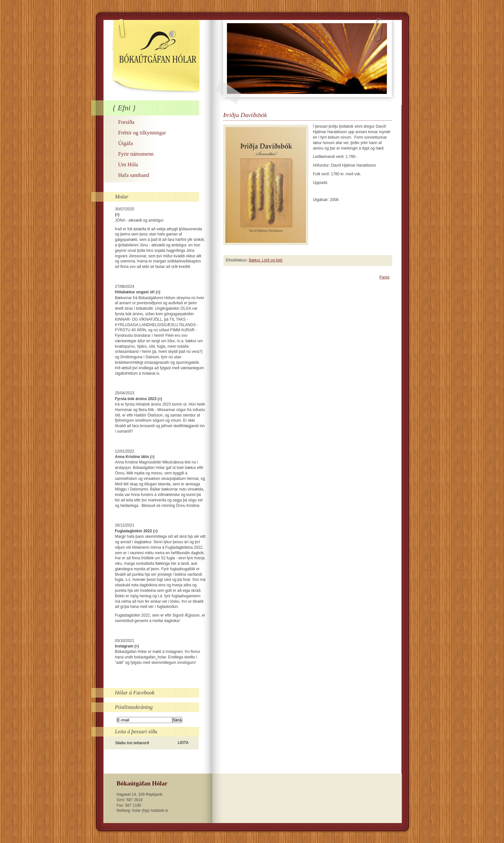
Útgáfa (126, 143)
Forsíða (126, 122)
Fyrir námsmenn (136, 154)
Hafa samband (134, 175)
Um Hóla (128, 165)
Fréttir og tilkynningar (142, 133)
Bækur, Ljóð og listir (266, 260)
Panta (384, 277)
